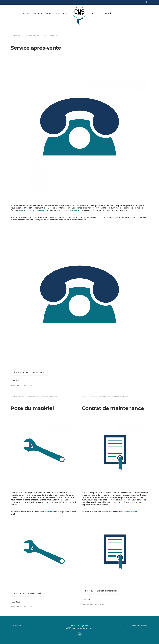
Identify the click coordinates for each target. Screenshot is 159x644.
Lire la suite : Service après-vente (29, 372)
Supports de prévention (57, 13)
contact (78, 210)
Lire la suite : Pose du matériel (28, 593)
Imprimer (16, 386)
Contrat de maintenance (113, 408)
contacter (49, 512)
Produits (38, 13)
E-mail (28, 386)
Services (95, 13)
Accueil (26, 13)
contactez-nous (131, 512)
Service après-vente (36, 48)
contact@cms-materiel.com (32, 210)
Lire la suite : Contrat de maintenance (102, 591)
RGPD (127, 626)
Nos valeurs (16, 626)
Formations (109, 13)
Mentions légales (140, 626)
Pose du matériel (32, 408)
